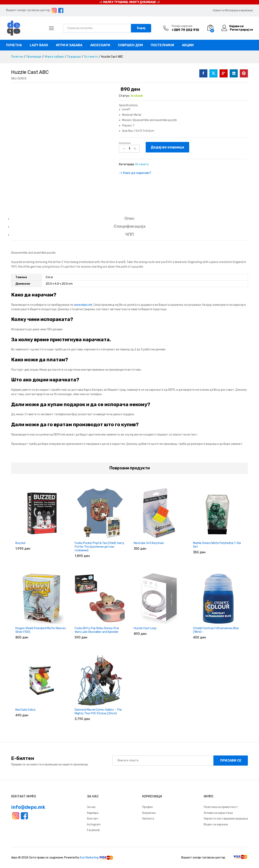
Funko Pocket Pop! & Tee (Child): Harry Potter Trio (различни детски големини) (99, 547)
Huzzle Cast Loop (145, 628)
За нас (91, 807)
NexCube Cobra (25, 710)
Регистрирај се (241, 30)
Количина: (125, 143)
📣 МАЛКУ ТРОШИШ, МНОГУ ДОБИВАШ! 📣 (130, 2)
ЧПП (129, 234)
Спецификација (130, 226)
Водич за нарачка (216, 825)
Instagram (94, 825)
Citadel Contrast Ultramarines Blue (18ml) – (216, 630)
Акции (188, 45)
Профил (148, 807)
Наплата (148, 819)
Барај (141, 28)
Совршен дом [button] (130, 45)
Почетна (14, 45)
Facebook (93, 830)
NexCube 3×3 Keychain (149, 543)
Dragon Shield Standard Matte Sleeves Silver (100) (41, 630)
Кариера (93, 813)
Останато (142, 164)
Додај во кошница (167, 147)
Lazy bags (39, 45)
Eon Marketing (89, 858)
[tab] (129, 220)
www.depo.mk (83, 305)
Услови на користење (218, 813)
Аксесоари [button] (100, 45)
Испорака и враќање (239, 10)
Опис (129, 218)
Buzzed (20, 543)
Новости (219, 10)
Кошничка (149, 813)
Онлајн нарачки (182, 26)
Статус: (124, 96)
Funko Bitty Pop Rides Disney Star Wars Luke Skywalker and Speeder (97, 630)
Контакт (93, 819)
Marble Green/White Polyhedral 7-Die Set (217, 545)
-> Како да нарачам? (135, 173)
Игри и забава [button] (69, 45)
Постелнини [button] (162, 45)
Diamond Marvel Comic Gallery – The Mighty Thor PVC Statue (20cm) (98, 712)
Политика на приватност (221, 807)
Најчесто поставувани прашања (226, 819)
